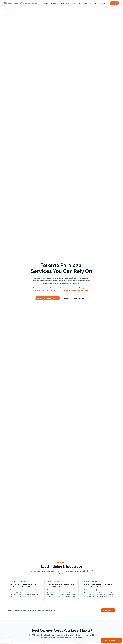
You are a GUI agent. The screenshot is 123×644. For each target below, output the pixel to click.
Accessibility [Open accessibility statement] (6, 641)
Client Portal (94, 3)
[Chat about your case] (111, 640)
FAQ (75, 3)
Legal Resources (66, 3)
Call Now (114, 3)
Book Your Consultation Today (74, 298)
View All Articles (108, 610)
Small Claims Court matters (59, 290)
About (46, 3)
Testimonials (83, 3)
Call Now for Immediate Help (48, 298)
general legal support (80, 290)
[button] (55, 3)
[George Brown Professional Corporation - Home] (20, 3)
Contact (103, 3)
